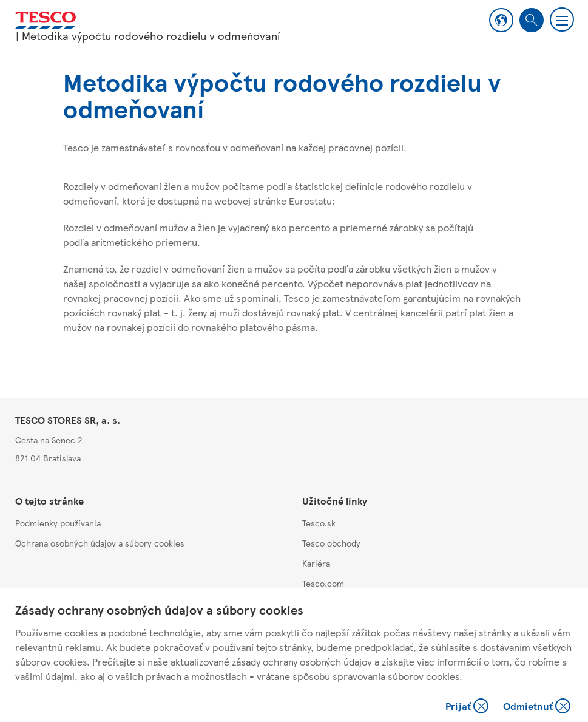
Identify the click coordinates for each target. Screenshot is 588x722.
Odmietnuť (537, 707)
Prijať (468, 707)
